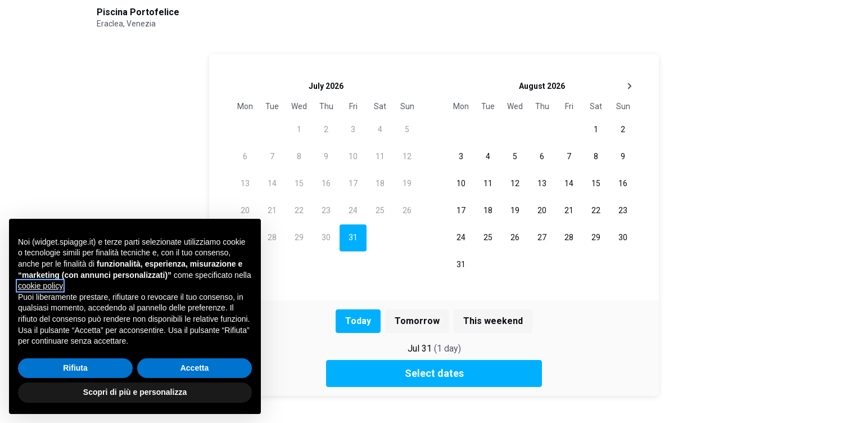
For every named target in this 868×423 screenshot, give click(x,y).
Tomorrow (417, 321)
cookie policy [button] (40, 286)
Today (358, 321)
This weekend (493, 321)
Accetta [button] (195, 368)
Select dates (434, 373)
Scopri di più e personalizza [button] (135, 392)
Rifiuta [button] (75, 368)
